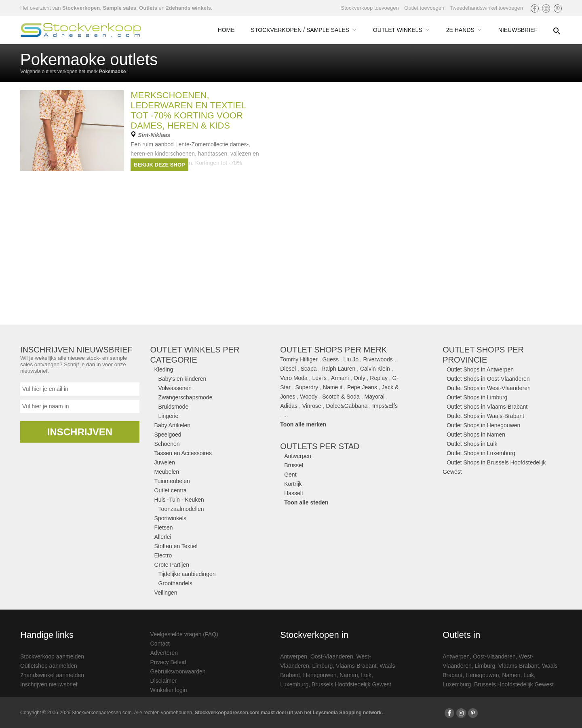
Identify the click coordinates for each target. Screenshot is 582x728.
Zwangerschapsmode (186, 397)
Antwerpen (298, 456)
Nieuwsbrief (518, 30)
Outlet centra (171, 490)
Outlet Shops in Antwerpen (480, 369)
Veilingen (166, 593)
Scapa (309, 369)
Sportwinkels (170, 518)
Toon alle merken (303, 424)
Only (360, 378)
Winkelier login (169, 690)
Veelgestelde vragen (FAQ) (184, 634)
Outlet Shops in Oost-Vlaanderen (488, 379)
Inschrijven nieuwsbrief (49, 684)
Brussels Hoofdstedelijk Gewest (351, 684)
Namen (349, 675)
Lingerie (169, 416)
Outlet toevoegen (424, 8)
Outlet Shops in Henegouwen (483, 425)
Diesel (288, 369)
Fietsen (164, 528)
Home (226, 30)
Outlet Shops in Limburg (477, 397)
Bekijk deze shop (159, 165)
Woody (309, 397)
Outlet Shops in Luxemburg (481, 453)
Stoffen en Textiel (176, 546)
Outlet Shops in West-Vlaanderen (489, 388)
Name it (333, 387)
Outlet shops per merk (333, 350)
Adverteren (164, 653)
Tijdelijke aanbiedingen (187, 574)
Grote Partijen (172, 565)
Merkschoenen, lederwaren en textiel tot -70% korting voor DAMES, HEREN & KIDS (188, 110)
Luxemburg (294, 684)
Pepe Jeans (362, 387)
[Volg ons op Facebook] (535, 8)
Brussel (294, 465)
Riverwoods (378, 359)
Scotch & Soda (341, 397)
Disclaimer (163, 681)
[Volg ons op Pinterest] (558, 8)
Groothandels (175, 583)
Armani (340, 378)
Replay (379, 378)
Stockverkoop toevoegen (370, 8)
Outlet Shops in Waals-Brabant (485, 416)
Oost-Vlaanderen (332, 656)
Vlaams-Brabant (356, 666)
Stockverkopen (81, 8)
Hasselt (294, 493)
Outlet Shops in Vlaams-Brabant (487, 407)
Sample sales (119, 8)
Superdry (307, 387)
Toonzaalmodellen (181, 509)
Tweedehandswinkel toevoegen (486, 8)
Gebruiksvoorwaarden (178, 671)
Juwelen (165, 462)
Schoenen (167, 444)
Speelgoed (168, 435)
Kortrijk (293, 484)
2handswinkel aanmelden (52, 675)
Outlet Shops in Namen (476, 435)
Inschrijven (80, 432)
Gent (290, 475)
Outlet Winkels (402, 30)
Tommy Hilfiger (299, 359)
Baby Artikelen (173, 425)
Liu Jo (351, 359)
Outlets (148, 8)
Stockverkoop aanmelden (52, 656)
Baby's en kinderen (182, 379)
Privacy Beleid (168, 662)
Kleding (164, 369)
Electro (163, 555)
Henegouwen (320, 675)
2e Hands (464, 30)
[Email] (80, 389)
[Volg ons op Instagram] (546, 8)
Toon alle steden (306, 502)
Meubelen (167, 472)
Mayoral (375, 397)
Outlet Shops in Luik (472, 444)
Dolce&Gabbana (347, 406)
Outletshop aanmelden (49, 666)
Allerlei (163, 537)
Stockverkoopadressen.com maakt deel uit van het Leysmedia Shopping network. (289, 713)
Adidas (289, 406)
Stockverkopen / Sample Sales (304, 30)
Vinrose (312, 406)
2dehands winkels (189, 8)
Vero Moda (294, 378)
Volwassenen (175, 388)
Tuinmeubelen (172, 481)
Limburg (323, 666)
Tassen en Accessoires (183, 453)
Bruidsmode (174, 407)
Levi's (319, 378)
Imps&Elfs (385, 406)
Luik (366, 675)
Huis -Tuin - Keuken (179, 500)
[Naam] (80, 406)
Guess (330, 359)
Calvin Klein (375, 369)
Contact (160, 644)
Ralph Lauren (338, 369)
